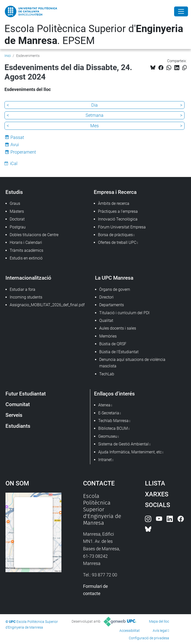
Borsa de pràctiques (115, 235)
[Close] (181, 11)
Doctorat (17, 219)
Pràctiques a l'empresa (118, 211)
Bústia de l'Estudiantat (119, 352)
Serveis (14, 415)
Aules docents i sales (118, 328)
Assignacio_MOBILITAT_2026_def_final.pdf (47, 305)
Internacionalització (28, 278)
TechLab (107, 374)
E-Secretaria (109, 413)
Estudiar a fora (23, 289)
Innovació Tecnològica (118, 219)
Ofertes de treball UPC (117, 242)
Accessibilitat (130, 631)
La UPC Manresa (114, 278)
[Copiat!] (184, 68)
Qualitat (106, 321)
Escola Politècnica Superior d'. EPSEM (94, 35)
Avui (15, 145)
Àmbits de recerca (114, 203)
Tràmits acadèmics (26, 250)
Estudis (14, 192)
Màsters (17, 211)
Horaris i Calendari (26, 242)
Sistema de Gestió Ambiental (123, 444)
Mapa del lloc (159, 621)
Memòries (108, 336)
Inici (8, 56)
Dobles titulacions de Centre (34, 235)
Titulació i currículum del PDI (124, 313)
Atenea (104, 405)
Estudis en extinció (26, 258)
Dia (95, 105)
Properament (23, 152)
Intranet (105, 460)
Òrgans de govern (115, 289)
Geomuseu (108, 436)
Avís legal (160, 631)
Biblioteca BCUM (113, 428)
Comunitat (18, 404)
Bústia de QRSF (113, 344)
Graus (15, 203)
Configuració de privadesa (149, 638)
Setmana (95, 115)
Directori (106, 297)
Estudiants (18, 426)
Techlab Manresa (113, 421)
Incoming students (26, 297)
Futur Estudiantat (26, 394)
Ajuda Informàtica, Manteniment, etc (130, 452)
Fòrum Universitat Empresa (122, 227)
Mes (95, 126)
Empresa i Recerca (115, 192)
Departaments (112, 305)
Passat (17, 137)
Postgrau (18, 227)
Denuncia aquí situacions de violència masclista (132, 363)
